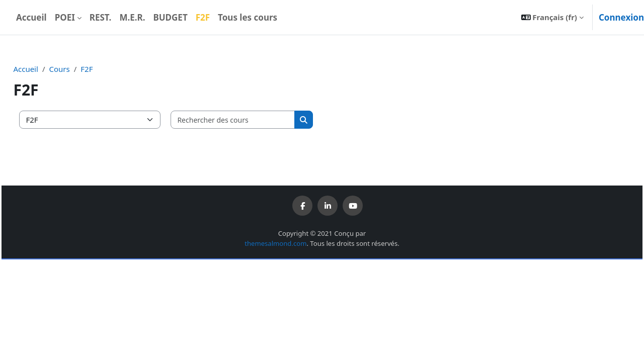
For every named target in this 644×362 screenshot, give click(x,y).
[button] (552, 17)
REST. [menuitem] (101, 17)
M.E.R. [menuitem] (132, 17)
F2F (109, 69)
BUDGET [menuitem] (170, 17)
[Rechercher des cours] (256, 120)
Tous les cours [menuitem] (248, 17)
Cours (82, 69)
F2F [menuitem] (203, 17)
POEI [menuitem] (65, 17)
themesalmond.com (275, 243)
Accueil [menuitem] (31, 17)
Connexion (621, 17)
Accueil (48, 69)
